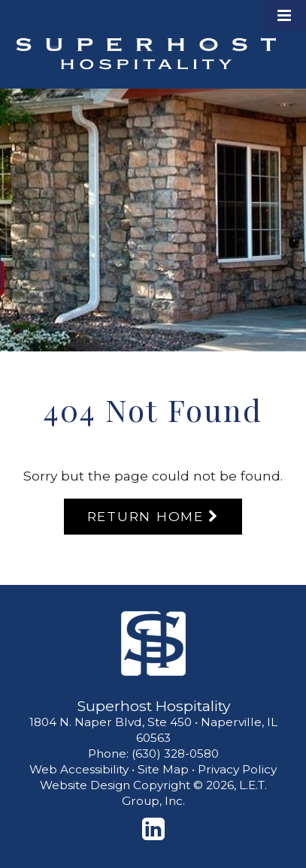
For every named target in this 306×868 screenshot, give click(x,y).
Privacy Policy (237, 769)
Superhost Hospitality (146, 54)
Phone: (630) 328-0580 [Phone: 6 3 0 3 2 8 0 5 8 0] (153, 753)
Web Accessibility (79, 769)
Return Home (145, 516)
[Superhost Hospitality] (153, 643)
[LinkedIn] (153, 829)
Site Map (163, 769)
